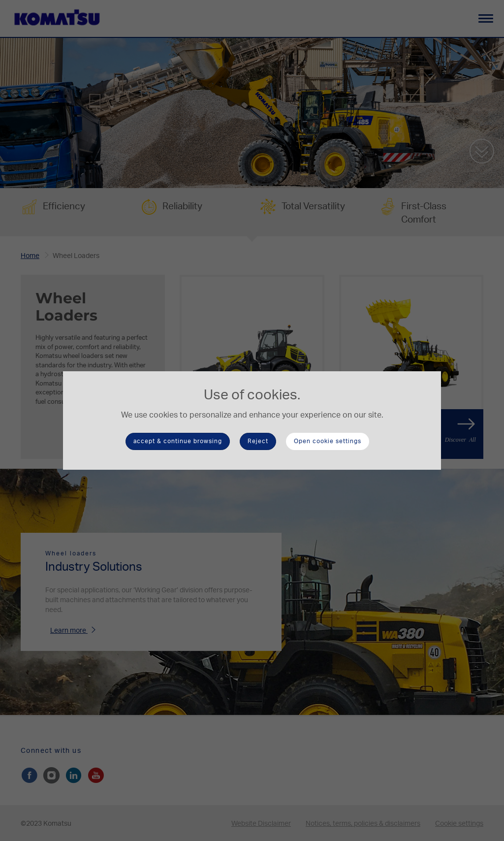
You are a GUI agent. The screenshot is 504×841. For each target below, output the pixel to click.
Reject (258, 441)
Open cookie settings (328, 441)
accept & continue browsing (178, 441)
